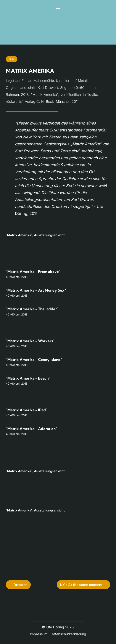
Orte (12, 59)
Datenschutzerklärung (68, 634)
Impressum (39, 634)
